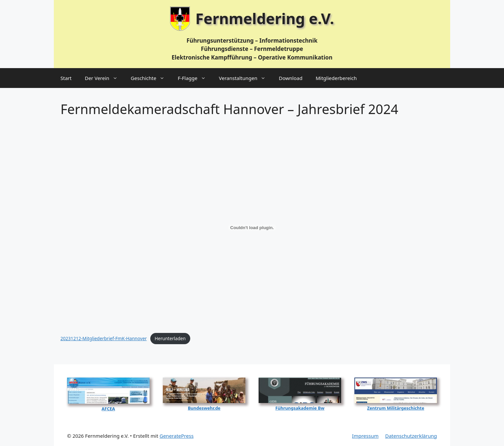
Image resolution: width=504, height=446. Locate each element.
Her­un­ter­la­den (170, 338)
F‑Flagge (195, 78)
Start (66, 78)
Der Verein (105, 78)
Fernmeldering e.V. (265, 18)
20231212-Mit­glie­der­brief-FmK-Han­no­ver (104, 338)
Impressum (365, 436)
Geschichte (151, 78)
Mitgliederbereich (336, 78)
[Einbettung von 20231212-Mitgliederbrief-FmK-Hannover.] (252, 227)
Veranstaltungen (246, 78)
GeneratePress (177, 436)
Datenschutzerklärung (411, 436)
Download (290, 78)
